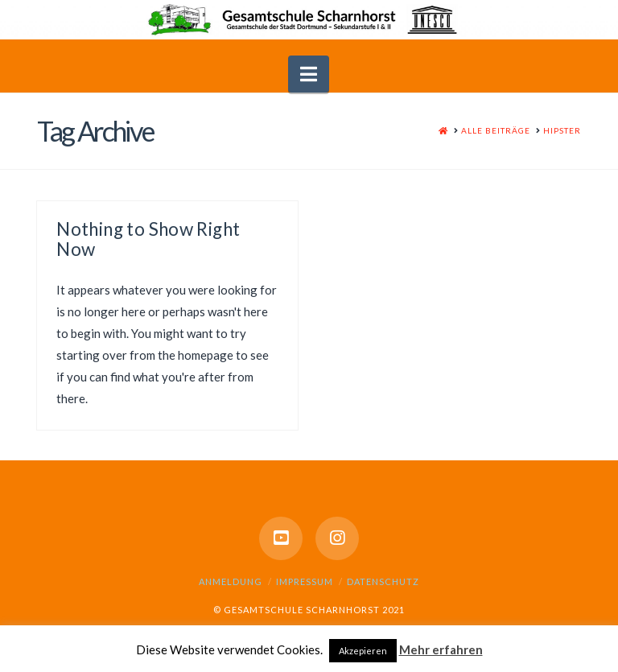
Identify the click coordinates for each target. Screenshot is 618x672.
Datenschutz (383, 581)
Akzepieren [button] (363, 651)
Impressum (305, 581)
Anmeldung (231, 581)
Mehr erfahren (441, 649)
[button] (309, 74)
